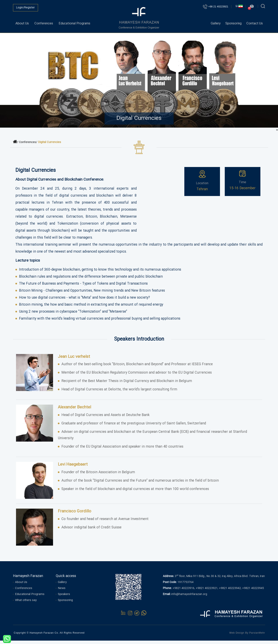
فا (239, 6)
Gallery (213, 22)
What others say (26, 604)
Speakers (64, 598)
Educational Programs (79, 22)
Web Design (237, 636)
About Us (23, 22)
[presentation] (277, 133)
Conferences (46, 22)
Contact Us (254, 22)
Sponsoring (232, 22)
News (62, 592)
